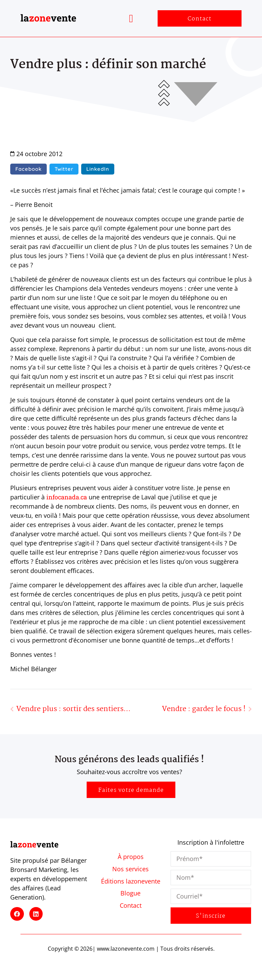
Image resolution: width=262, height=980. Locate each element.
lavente (48, 18)
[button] (131, 18)
